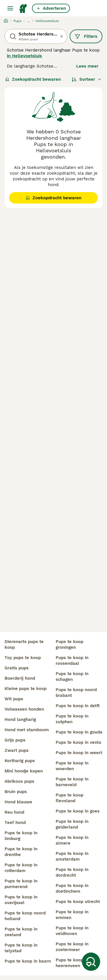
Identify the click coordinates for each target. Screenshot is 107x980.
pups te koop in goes (78, 811)
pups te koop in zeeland (21, 932)
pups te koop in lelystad (21, 948)
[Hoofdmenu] (10, 8)
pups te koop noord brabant (76, 693)
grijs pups (15, 740)
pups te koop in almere (72, 840)
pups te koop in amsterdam (72, 856)
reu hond (14, 812)
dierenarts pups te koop (24, 644)
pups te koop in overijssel (21, 900)
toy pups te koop (23, 658)
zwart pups (17, 750)
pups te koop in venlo (78, 742)
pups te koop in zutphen (72, 719)
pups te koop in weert (79, 753)
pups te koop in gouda (79, 732)
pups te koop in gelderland (72, 824)
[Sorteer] (87, 79)
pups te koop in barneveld (72, 782)
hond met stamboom (27, 730)
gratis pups (17, 668)
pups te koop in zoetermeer (72, 947)
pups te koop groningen (69, 644)
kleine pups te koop (26, 689)
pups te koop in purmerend (21, 884)
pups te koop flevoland (69, 798)
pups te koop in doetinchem (72, 888)
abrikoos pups (19, 781)
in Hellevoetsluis (24, 56)
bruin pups (16, 792)
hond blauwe (18, 802)
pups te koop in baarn (28, 961)
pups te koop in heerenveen (72, 963)
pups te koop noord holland (25, 916)
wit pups (14, 699)
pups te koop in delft (78, 706)
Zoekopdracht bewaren (33, 79)
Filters (86, 36)
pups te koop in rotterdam (21, 868)
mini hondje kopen (24, 771)
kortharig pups (20, 761)
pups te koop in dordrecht (72, 872)
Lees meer (87, 66)
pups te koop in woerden (72, 766)
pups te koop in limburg (21, 836)
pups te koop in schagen (72, 677)
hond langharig (20, 719)
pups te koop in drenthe (21, 852)
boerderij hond (20, 678)
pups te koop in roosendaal (72, 660)
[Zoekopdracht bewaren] (91, 962)
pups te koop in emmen (72, 915)
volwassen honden (24, 709)
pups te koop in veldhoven (72, 931)
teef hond (15, 823)
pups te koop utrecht (78, 902)
